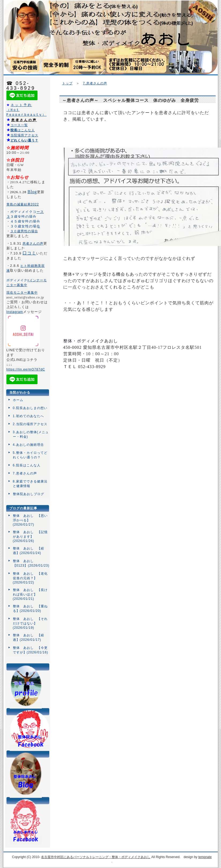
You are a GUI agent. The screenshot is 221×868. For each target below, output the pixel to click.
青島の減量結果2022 (23, 205)
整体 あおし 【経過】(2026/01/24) (29, 551)
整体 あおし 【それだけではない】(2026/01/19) (30, 624)
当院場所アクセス (24, 136)
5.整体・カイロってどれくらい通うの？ (30, 455)
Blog (32, 192)
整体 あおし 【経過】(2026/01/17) (29, 638)
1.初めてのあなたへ (28, 416)
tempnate (205, 857)
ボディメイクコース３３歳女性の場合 (25, 214)
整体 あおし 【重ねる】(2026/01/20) (30, 609)
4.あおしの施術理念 (28, 445)
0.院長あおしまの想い (30, 408)
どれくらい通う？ (24, 141)
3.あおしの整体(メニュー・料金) (31, 435)
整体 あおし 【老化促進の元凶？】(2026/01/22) (30, 578)
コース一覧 (19, 125)
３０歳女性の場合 (25, 227)
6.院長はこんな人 (27, 466)
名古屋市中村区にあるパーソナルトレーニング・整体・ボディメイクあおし (96, 857)
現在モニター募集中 (22, 293)
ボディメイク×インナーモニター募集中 (27, 283)
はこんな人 (23, 130)
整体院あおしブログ (29, 494)
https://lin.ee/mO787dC (26, 370)
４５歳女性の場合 (25, 222)
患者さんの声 (24, 120)
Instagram (15, 312)
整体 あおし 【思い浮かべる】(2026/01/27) (30, 520)
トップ (67, 83)
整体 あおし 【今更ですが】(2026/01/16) (31, 650)
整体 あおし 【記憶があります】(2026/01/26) (30, 537)
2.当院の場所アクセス (30, 424)
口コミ (29, 253)
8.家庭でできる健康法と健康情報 (30, 484)
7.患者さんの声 (95, 83)
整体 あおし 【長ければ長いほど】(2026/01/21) (30, 595)
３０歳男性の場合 (24, 231)
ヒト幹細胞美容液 (26, 268)
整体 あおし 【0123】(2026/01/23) (31, 564)
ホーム (18, 400)
